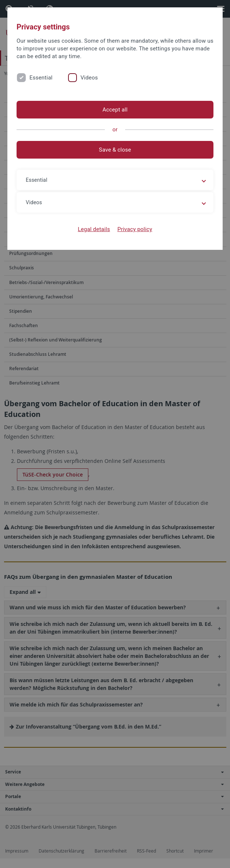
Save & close (115, 150)
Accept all (115, 110)
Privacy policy (135, 229)
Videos (89, 78)
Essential (41, 78)
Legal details (94, 229)
